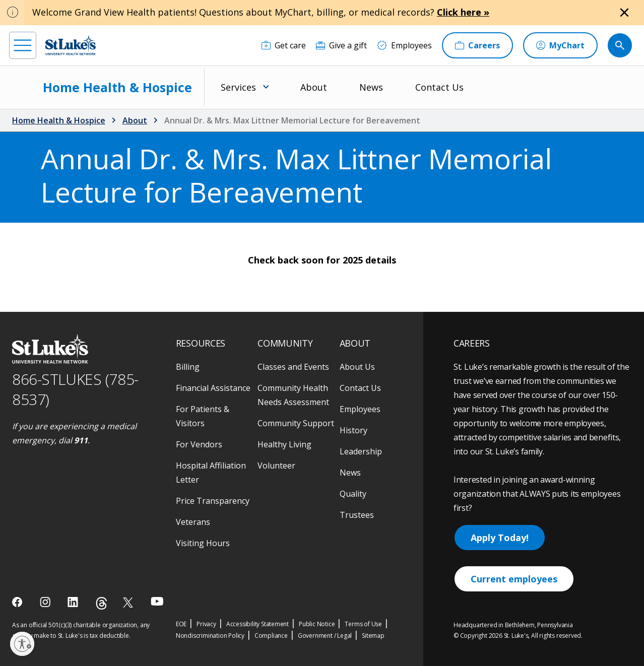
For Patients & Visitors (203, 416)
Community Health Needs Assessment (293, 395)
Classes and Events (293, 367)
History (353, 430)
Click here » (463, 12)
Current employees (514, 579)
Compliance (271, 636)
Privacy (206, 624)
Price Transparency (213, 501)
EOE (181, 624)
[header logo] (71, 45)
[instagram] (46, 602)
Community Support (296, 423)
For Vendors (199, 444)
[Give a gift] (341, 45)
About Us (357, 367)
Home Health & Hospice (117, 87)
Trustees (357, 515)
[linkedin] (74, 602)
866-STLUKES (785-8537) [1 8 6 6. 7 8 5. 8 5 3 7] (75, 389)
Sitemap (373, 636)
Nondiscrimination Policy (210, 636)
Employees (360, 409)
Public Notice (317, 624)
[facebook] (18, 602)
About (314, 87)
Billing (188, 367)
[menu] (23, 45)
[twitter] (129, 602)
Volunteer (276, 465)
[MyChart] (560, 45)
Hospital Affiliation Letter (211, 473)
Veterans (193, 522)
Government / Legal (325, 636)
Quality (353, 494)
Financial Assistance (213, 388)
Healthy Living (284, 444)
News (371, 87)
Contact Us (439, 87)
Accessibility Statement (257, 624)
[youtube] (157, 601)
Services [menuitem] (238, 87)
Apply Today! (500, 538)
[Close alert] (624, 13)
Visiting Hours (203, 543)
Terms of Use (363, 624)
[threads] (102, 603)
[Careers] (477, 45)
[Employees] (404, 45)
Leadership (361, 451)
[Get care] (284, 45)
